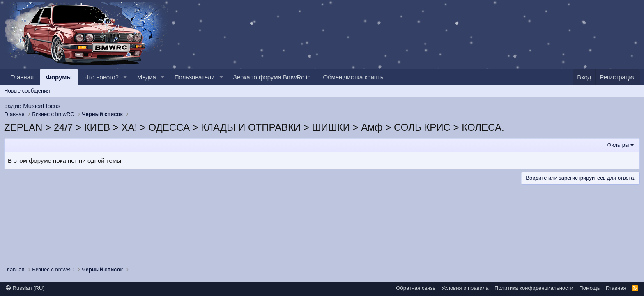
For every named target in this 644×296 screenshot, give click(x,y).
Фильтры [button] (618, 145)
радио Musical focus (32, 106)
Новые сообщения (27, 91)
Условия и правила (465, 288)
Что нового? (101, 77)
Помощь (589, 288)
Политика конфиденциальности (534, 288)
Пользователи (195, 77)
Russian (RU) (25, 288)
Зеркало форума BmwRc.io (272, 77)
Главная (22, 77)
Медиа (147, 77)
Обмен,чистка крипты (354, 77)
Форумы (59, 77)
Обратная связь (416, 288)
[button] (125, 77)
